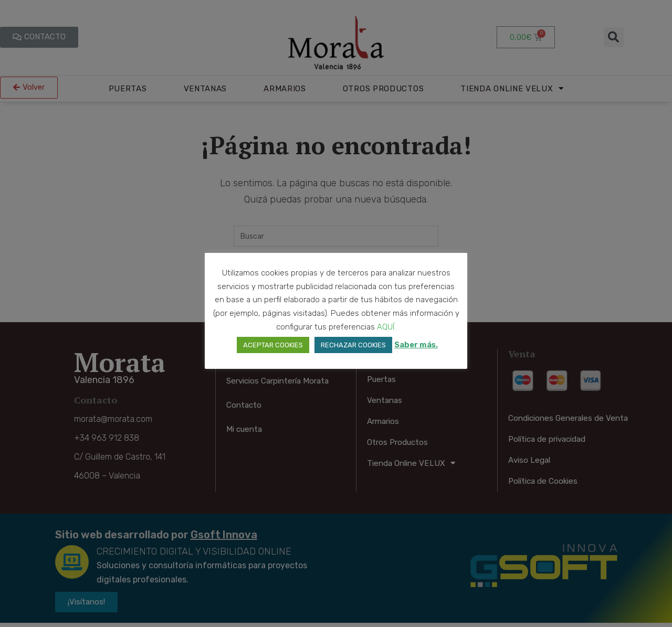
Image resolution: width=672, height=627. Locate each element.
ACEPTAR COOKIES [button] (273, 345)
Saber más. (416, 345)
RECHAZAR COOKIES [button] (353, 345)
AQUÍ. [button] (386, 327)
